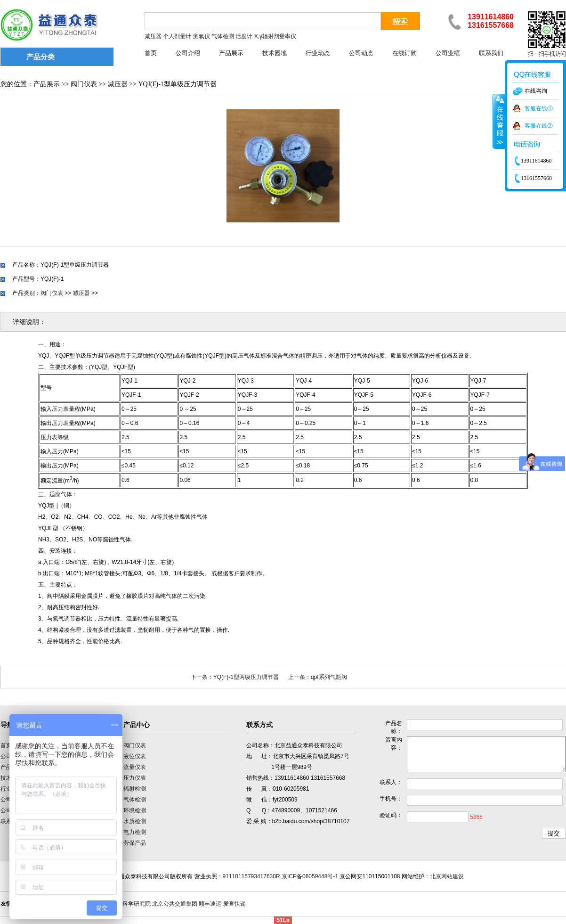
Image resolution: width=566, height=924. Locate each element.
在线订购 (404, 53)
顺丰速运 (210, 904)
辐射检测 (135, 789)
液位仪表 (135, 756)
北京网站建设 (447, 876)
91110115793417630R (251, 876)
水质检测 (135, 821)
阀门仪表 (84, 84)
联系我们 (491, 53)
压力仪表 (135, 778)
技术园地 (275, 53)
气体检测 (135, 800)
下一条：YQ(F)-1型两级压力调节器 (235, 677)
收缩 (499, 121)
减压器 (118, 84)
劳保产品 (135, 843)
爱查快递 (234, 904)
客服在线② (539, 126)
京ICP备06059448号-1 (310, 876)
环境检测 (135, 810)
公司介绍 (188, 53)
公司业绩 (448, 53)
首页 (151, 53)
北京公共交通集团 (175, 904)
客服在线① (539, 108)
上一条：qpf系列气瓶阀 (318, 677)
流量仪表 (135, 767)
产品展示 (231, 53)
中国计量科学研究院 (125, 904)
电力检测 (135, 832)
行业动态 (318, 53)
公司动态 (361, 53)
